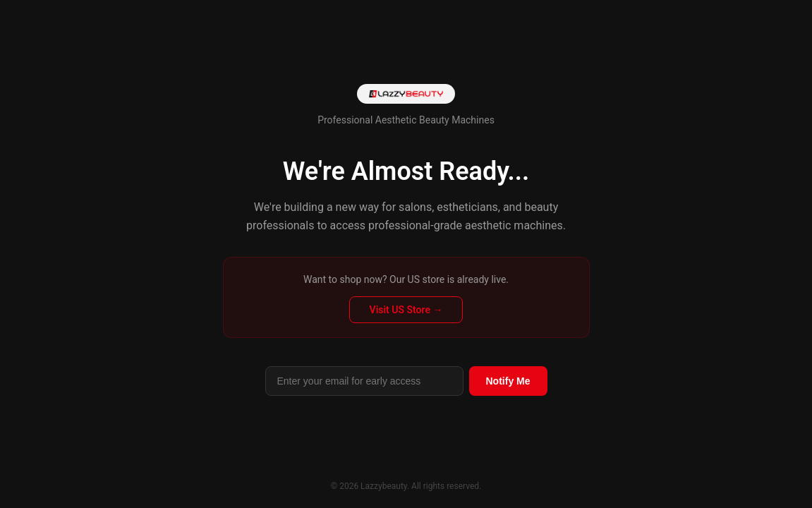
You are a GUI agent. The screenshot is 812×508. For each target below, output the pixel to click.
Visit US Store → (406, 310)
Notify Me (508, 381)
